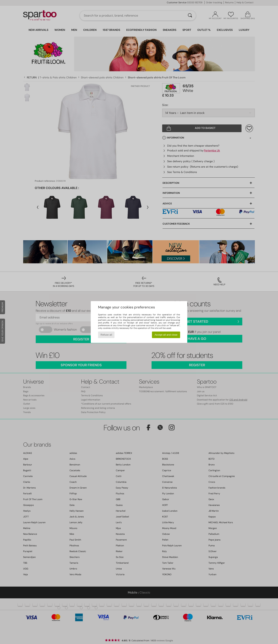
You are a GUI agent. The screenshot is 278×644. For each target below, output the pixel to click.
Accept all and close (166, 335)
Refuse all (106, 335)
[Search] (190, 16)
